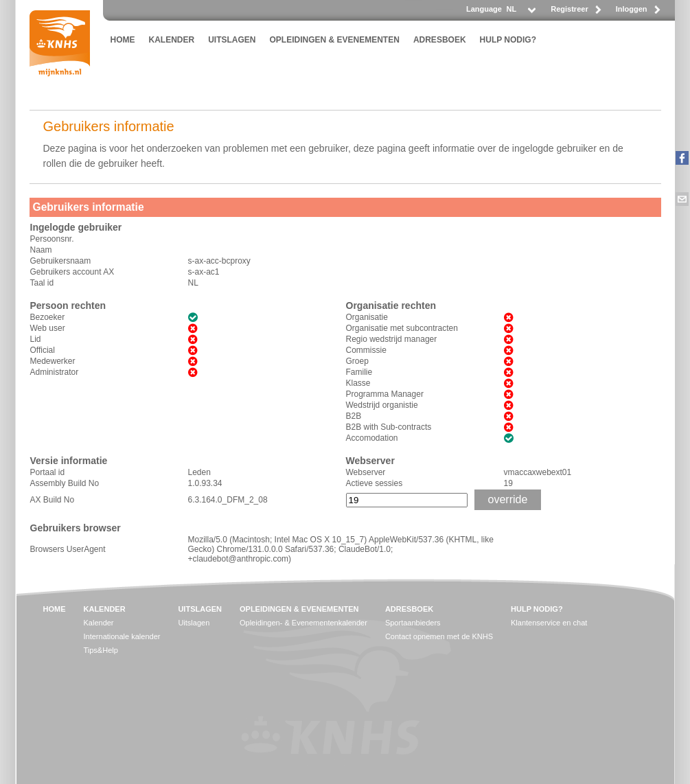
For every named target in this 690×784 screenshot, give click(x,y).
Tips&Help (101, 650)
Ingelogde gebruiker (76, 227)
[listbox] (520, 13)
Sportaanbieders (413, 623)
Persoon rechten (68, 305)
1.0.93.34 (205, 483)
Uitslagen (194, 623)
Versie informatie (69, 461)
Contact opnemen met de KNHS (439, 636)
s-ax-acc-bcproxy (219, 261)
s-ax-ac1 (204, 272)
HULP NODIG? (508, 40)
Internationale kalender (122, 636)
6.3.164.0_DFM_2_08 (228, 500)
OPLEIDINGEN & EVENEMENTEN (335, 40)
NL (193, 283)
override (508, 499)
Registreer (569, 9)
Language (484, 9)
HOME (123, 40)
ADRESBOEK (440, 40)
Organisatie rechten (391, 305)
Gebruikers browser (76, 528)
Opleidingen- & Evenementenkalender (303, 623)
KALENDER (172, 40)
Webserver (370, 461)
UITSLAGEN (232, 40)
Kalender (99, 623)
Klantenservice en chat (549, 623)
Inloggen (632, 9)
